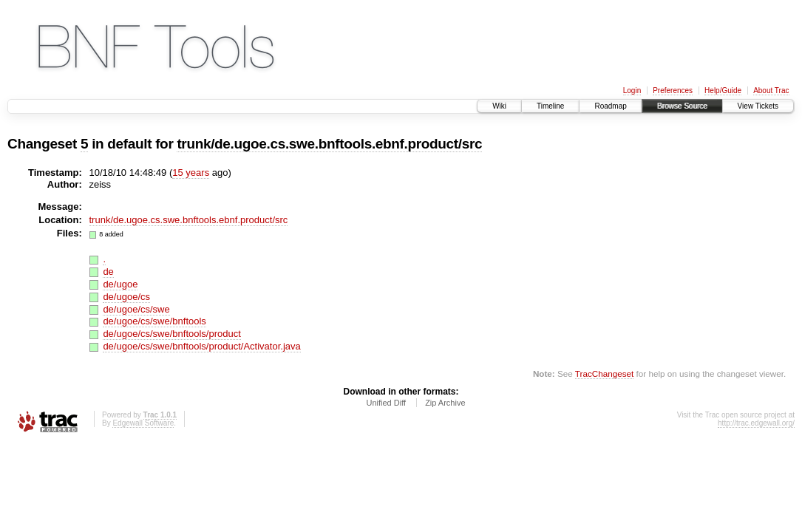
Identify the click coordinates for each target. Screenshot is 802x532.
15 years (191, 173)
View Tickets (758, 106)
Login (632, 91)
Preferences (673, 91)
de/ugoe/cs (126, 297)
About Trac (771, 91)
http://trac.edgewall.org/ (756, 423)
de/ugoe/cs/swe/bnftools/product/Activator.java (201, 346)
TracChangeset (604, 374)
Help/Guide (723, 91)
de (108, 272)
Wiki (499, 106)
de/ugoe (120, 284)
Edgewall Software (143, 423)
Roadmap (610, 106)
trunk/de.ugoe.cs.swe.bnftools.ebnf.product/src (329, 144)
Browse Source (682, 106)
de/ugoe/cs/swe (136, 309)
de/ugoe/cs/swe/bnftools (154, 321)
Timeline (550, 106)
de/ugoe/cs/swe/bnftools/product (171, 334)
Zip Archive (445, 403)
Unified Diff (386, 403)
